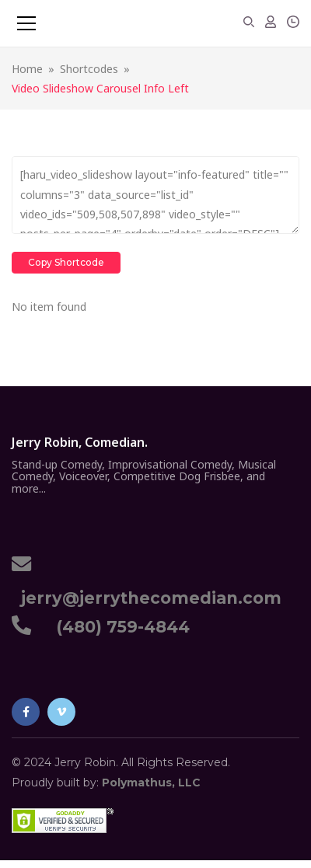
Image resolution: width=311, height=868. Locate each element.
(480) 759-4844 (118, 627)
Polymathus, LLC (151, 783)
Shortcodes (89, 69)
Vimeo (61, 712)
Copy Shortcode (66, 262)
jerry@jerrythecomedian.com (147, 598)
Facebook (26, 712)
